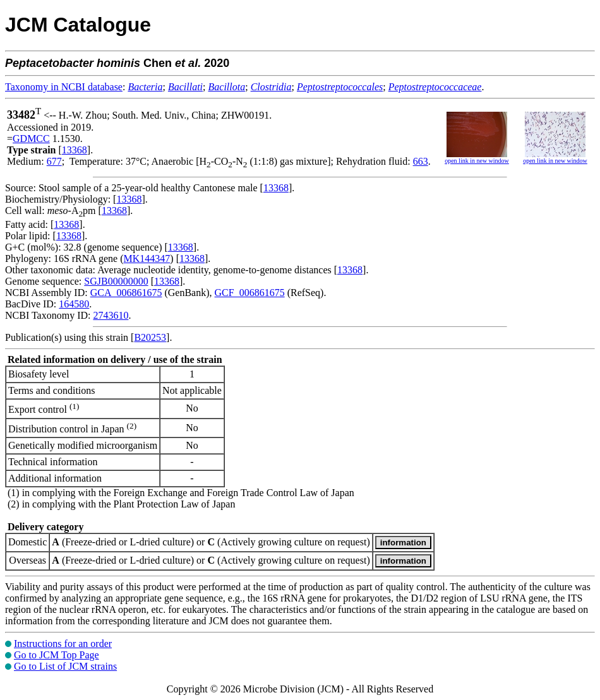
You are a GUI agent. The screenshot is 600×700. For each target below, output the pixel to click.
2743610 (111, 315)
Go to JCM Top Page (57, 655)
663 (421, 161)
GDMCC (31, 139)
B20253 (150, 337)
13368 (75, 150)
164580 (74, 304)
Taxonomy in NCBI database (64, 87)
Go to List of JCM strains (65, 666)
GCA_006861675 (126, 293)
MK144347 (147, 258)
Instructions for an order (63, 644)
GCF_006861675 (250, 293)
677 (54, 161)
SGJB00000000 (116, 281)
